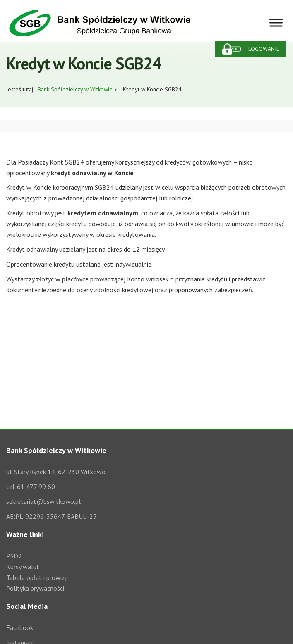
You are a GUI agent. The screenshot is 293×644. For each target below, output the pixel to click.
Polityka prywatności (35, 588)
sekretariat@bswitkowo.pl (43, 501)
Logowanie (264, 49)
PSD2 (14, 556)
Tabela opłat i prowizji (37, 577)
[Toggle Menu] (276, 23)
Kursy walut (23, 567)
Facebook (20, 627)
